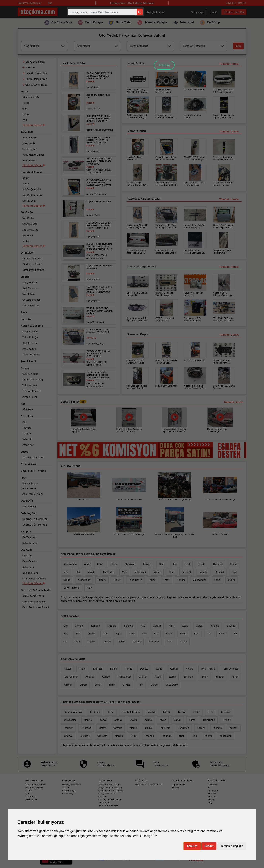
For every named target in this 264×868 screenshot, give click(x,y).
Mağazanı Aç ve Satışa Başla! (149, 785)
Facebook (213, 785)
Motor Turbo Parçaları (109, 805)
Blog (210, 802)
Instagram (213, 791)
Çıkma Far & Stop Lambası (111, 791)
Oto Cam (103, 797)
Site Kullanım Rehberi (36, 785)
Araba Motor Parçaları (109, 785)
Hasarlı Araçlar (69, 791)
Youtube (212, 794)
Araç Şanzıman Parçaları (110, 788)
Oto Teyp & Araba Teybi (110, 799)
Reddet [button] (209, 846)
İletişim (175, 788)
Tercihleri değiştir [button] (231, 846)
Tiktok (211, 799)
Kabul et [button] (192, 846)
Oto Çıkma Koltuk (107, 794)
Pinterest (212, 797)
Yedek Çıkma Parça (71, 785)
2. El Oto (66, 788)
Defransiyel (104, 802)
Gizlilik (29, 791)
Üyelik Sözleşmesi (34, 788)
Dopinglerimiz (178, 785)
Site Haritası (31, 797)
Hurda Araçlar (69, 794)
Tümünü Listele (229, 335)
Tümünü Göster (34, 583)
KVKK (28, 794)
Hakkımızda (31, 799)
